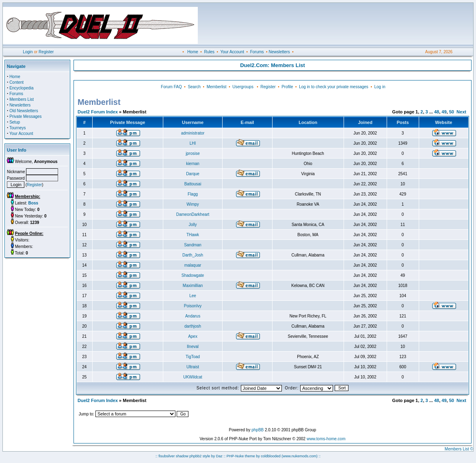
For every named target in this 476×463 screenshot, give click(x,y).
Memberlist (217, 87)
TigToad (193, 357)
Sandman (193, 245)
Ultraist (193, 367)
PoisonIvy (193, 306)
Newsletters (279, 52)
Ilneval (193, 347)
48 (437, 112)
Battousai (193, 184)
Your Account (232, 52)
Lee (193, 296)
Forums (257, 52)
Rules (209, 52)
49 (444, 112)
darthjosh (193, 326)
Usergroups (243, 87)
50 (452, 112)
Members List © (459, 449)
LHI (193, 143)
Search (194, 87)
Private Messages (25, 116)
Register (46, 52)
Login (28, 52)
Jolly (193, 225)
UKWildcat (193, 377)
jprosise (193, 153)
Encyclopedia (21, 88)
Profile (287, 87)
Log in (380, 87)
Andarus (193, 316)
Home (193, 52)
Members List (22, 99)
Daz (219, 456)
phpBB (257, 430)
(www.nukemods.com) (300, 456)
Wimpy (193, 204)
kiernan (193, 164)
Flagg (193, 194)
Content (16, 82)
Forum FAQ (171, 87)
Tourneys (18, 128)
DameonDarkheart (193, 214)
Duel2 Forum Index (98, 112)
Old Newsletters (24, 111)
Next (461, 112)
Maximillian (193, 286)
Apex (193, 336)
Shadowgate (193, 275)
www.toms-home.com (326, 439)
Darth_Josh (193, 255)
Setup (15, 122)
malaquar (193, 265)
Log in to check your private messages (334, 87)
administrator (193, 133)
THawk (193, 235)
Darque (193, 174)
